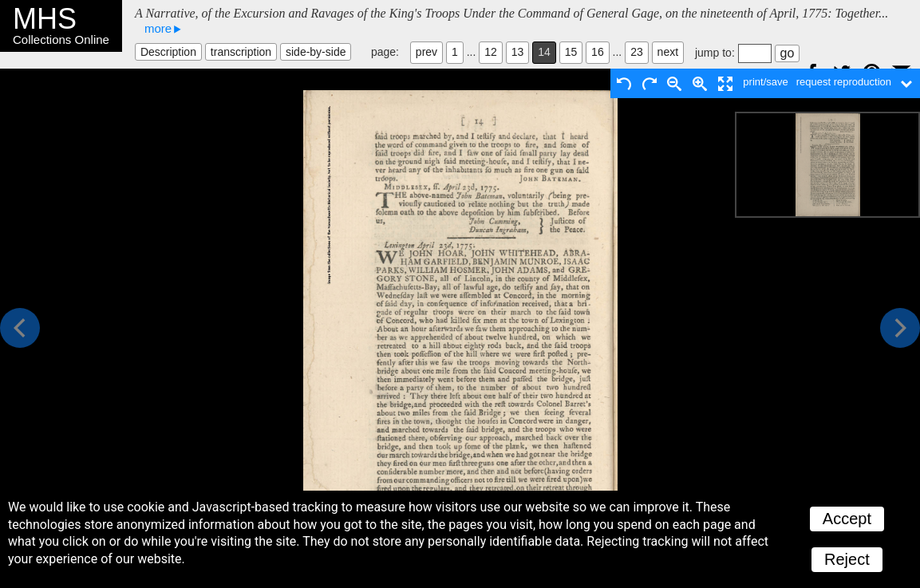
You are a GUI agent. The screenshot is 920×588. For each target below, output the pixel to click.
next (668, 52)
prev (426, 52)
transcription (241, 52)
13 (518, 52)
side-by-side (316, 52)
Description (168, 52)
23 (637, 52)
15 (571, 52)
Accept (847, 519)
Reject (847, 559)
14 (544, 52)
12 (491, 52)
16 (598, 52)
